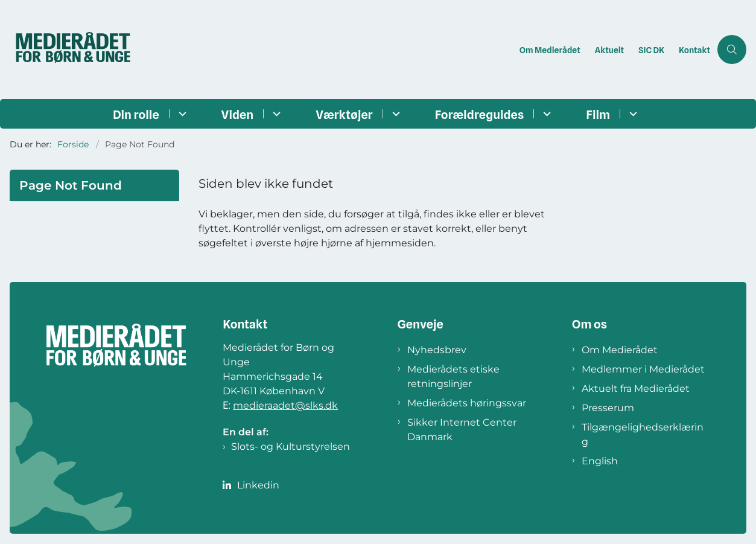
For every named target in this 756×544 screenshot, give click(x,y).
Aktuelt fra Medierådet (636, 389)
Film (598, 115)
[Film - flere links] (631, 114)
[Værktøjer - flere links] (394, 114)
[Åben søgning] (732, 50)
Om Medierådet (620, 350)
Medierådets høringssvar (467, 403)
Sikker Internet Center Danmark (462, 430)
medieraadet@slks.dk (285, 405)
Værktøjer (344, 115)
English (600, 461)
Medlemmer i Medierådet (643, 369)
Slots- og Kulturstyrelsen (291, 446)
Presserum (608, 408)
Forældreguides (480, 115)
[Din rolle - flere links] (181, 114)
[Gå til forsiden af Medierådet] (256, 50)
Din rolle (136, 115)
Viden (238, 115)
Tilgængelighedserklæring (643, 434)
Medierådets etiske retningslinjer (453, 376)
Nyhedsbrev (437, 350)
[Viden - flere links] (275, 114)
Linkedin (258, 485)
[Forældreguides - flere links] (545, 114)
